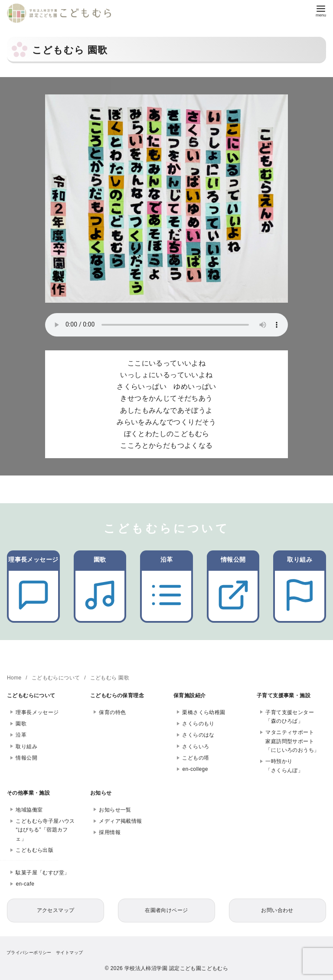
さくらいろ (196, 747)
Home (15, 678)
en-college (195, 769)
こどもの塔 (196, 758)
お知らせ (101, 793)
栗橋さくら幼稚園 (204, 712)
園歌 (21, 724)
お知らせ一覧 (115, 810)
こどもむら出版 (34, 850)
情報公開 (26, 758)
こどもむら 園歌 (110, 678)
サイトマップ (69, 953)
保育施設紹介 (189, 695)
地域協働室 (29, 810)
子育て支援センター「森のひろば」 (290, 717)
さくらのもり (198, 724)
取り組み (26, 747)
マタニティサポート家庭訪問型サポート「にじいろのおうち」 (292, 741)
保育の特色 (112, 712)
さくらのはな (198, 735)
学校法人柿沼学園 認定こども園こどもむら (176, 968)
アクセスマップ (56, 910)
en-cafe (25, 884)
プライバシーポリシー (29, 953)
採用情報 (110, 832)
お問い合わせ (277, 910)
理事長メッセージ (37, 712)
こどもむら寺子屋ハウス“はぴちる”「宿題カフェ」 (45, 830)
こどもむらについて (57, 678)
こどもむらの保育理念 (117, 695)
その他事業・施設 (28, 793)
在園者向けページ (166, 910)
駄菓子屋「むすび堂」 (42, 873)
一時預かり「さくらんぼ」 (284, 766)
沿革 (21, 735)
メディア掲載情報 (120, 821)
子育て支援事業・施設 (284, 695)
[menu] (321, 10)
